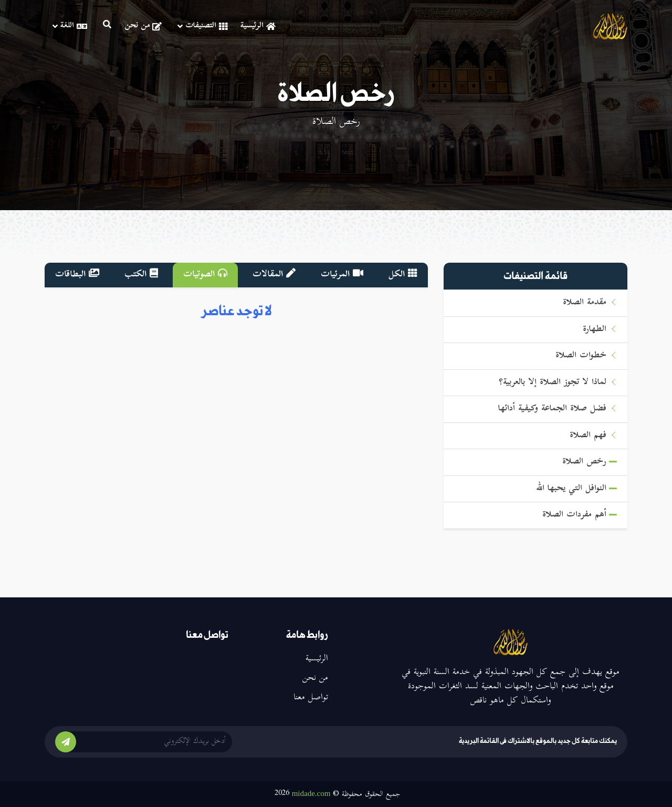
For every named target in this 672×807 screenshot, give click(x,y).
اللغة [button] (70, 26)
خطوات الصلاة (581, 356)
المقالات (274, 275)
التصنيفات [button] (202, 26)
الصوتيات (205, 275)
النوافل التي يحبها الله (571, 489)
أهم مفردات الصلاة (574, 515)
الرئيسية (258, 26)
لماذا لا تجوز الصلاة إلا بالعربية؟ (553, 383)
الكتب (141, 275)
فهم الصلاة (588, 436)
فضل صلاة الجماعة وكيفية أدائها (552, 409)
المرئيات (342, 275)
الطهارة (595, 330)
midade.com (311, 793)
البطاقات (77, 275)
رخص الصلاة (584, 462)
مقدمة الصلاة (585, 303)
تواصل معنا (311, 698)
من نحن (143, 26)
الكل (403, 275)
